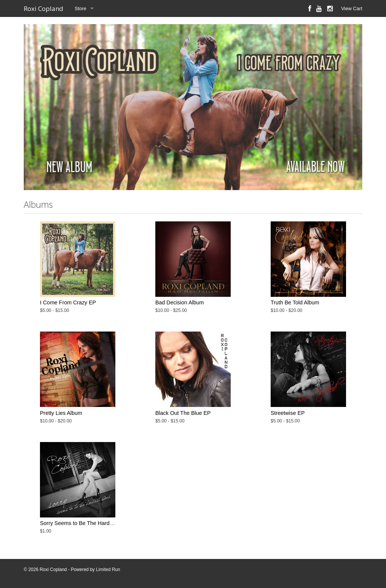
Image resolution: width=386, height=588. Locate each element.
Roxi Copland (44, 8)
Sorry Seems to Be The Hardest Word (86, 523)
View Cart (352, 8)
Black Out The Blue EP (183, 413)
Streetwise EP (288, 413)
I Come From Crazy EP (68, 302)
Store (80, 8)
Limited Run (108, 570)
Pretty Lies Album (61, 413)
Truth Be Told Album (295, 302)
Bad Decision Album (180, 302)
